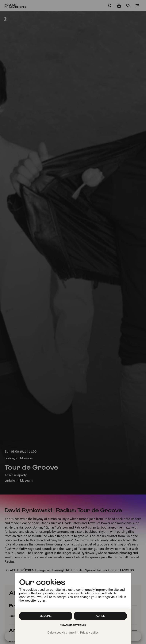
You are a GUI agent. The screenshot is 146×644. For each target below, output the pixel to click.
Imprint (73, 633)
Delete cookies (57, 633)
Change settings (73, 625)
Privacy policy (89, 633)
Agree (100, 616)
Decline (46, 616)
